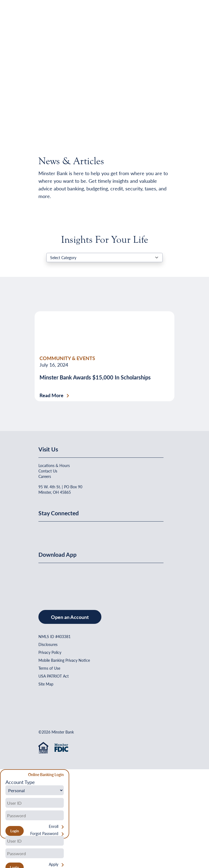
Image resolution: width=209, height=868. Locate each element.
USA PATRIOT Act (54, 676)
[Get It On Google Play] (83, 581)
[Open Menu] (160, 18)
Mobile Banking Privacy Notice (64, 660)
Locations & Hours (54, 465)
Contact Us (48, 471)
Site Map (46, 684)
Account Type (20, 782)
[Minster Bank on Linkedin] (57, 531)
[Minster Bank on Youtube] (71, 531)
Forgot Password (44, 833)
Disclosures (48, 644)
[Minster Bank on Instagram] (83, 531)
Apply (54, 864)
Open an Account (70, 617)
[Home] (50, 18)
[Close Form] (7, 775)
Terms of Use (49, 668)
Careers (45, 476)
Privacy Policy (50, 652)
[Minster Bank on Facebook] (44, 531)
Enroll (54, 826)
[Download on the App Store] (53, 581)
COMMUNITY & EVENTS (67, 358)
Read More (52, 395)
